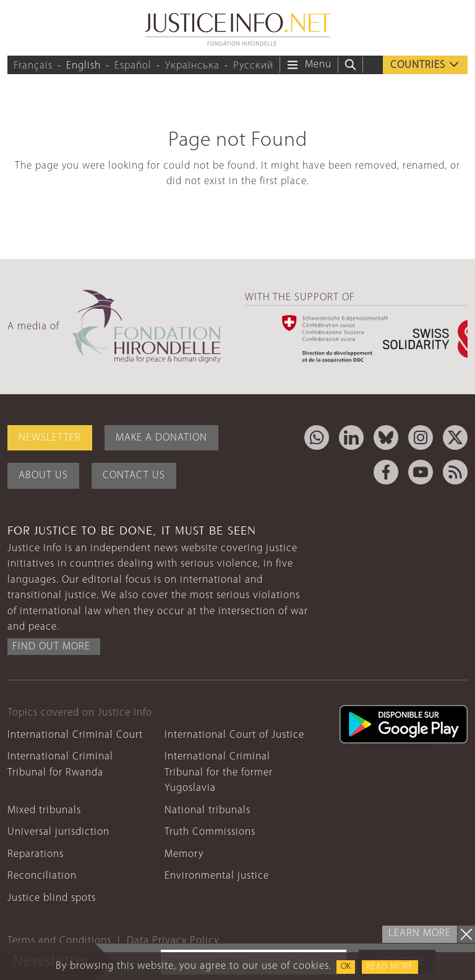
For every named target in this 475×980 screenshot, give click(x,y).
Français (33, 66)
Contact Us (134, 475)
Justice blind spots (52, 898)
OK (346, 967)
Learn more (420, 933)
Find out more (51, 647)
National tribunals (208, 810)
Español (133, 66)
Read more (390, 967)
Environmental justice (217, 876)
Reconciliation (42, 876)
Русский (253, 66)
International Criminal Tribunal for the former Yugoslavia (219, 772)
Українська (192, 66)
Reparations (36, 854)
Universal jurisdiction (58, 832)
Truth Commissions (210, 832)
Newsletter (50, 438)
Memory (184, 854)
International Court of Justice (234, 735)
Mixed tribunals (44, 810)
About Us (43, 475)
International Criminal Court (75, 735)
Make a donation (161, 438)
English (83, 66)
